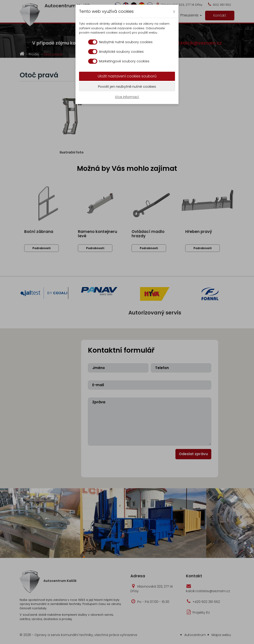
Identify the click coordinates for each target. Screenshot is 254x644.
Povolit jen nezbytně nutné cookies (127, 86)
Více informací (127, 97)
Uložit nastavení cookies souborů (127, 76)
